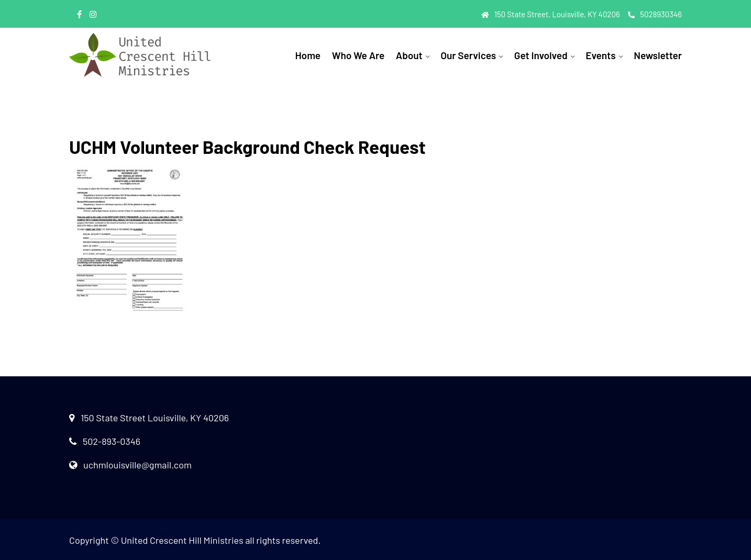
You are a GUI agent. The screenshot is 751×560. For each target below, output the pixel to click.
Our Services (468, 55)
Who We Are (358, 55)
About (409, 55)
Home (308, 55)
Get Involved (541, 55)
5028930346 (655, 14)
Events (600, 55)
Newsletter (658, 55)
